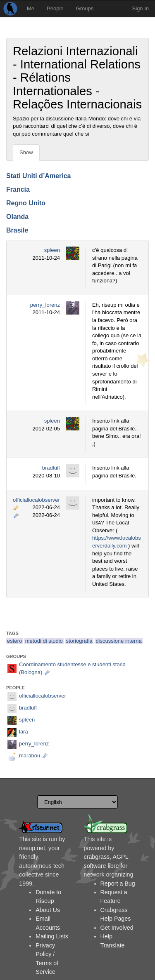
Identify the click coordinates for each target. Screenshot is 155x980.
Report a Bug (118, 884)
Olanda (17, 217)
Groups (85, 8)
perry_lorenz (45, 305)
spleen (52, 250)
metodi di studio (44, 641)
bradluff (51, 468)
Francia (18, 189)
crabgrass (97, 857)
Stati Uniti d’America (38, 176)
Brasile (17, 230)
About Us (48, 910)
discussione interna (118, 641)
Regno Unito (26, 203)
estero (14, 641)
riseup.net (32, 848)
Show (26, 152)
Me (31, 8)
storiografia (79, 641)
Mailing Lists (52, 936)
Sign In (141, 8)
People (55, 8)
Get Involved (117, 928)
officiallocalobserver (36, 500)
